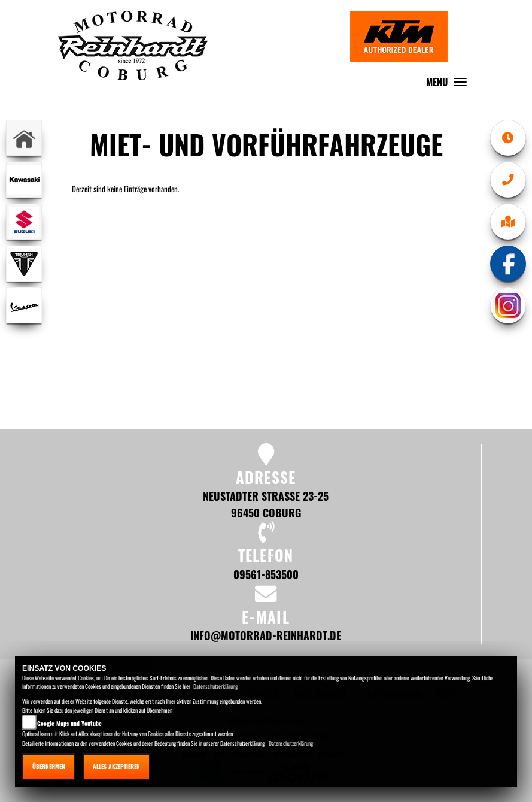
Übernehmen (49, 766)
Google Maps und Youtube (69, 723)
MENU (449, 85)
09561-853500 (266, 574)
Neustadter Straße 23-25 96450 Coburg (266, 504)
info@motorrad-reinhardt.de (266, 635)
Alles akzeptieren (116, 766)
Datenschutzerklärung (215, 686)
